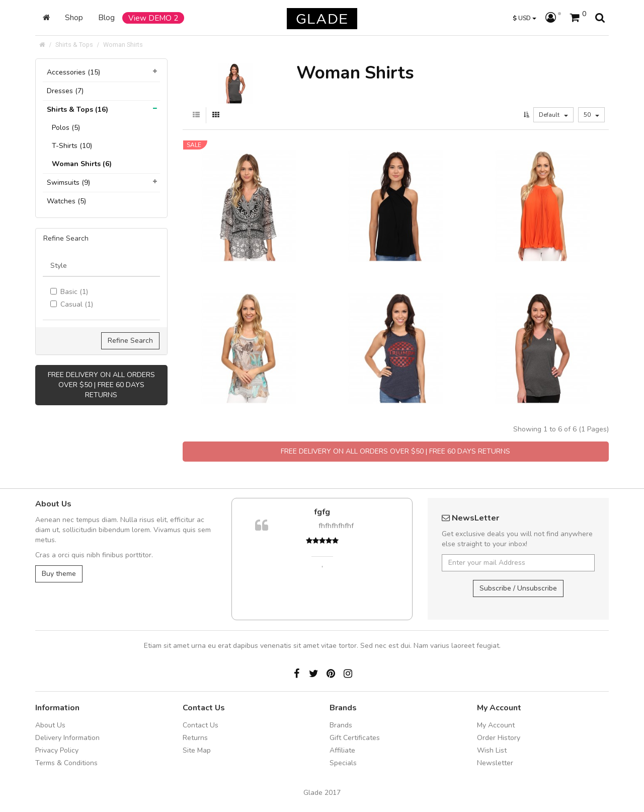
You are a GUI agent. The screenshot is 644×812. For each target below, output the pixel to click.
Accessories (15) (73, 72)
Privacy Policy (57, 750)
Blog (106, 17)
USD (525, 18)
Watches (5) (66, 201)
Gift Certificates (355, 738)
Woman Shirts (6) (82, 164)
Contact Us (200, 725)
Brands (341, 725)
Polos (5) (66, 128)
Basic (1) (69, 292)
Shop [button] (74, 17)
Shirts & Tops (74, 45)
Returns (195, 738)
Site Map (197, 750)
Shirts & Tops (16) (77, 109)
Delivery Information (67, 738)
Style (59, 266)
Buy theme (59, 574)
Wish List (492, 750)
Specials (343, 763)
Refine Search (130, 341)
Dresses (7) (65, 91)
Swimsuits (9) (68, 182)
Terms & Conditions (66, 763)
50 (591, 115)
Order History (499, 738)
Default (553, 115)
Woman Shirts (123, 45)
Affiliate (342, 750)
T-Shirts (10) (72, 146)
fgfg (322, 512)
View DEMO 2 (153, 18)
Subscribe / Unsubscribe (518, 588)
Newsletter (495, 763)
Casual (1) (72, 304)
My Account (496, 725)
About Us (50, 725)
